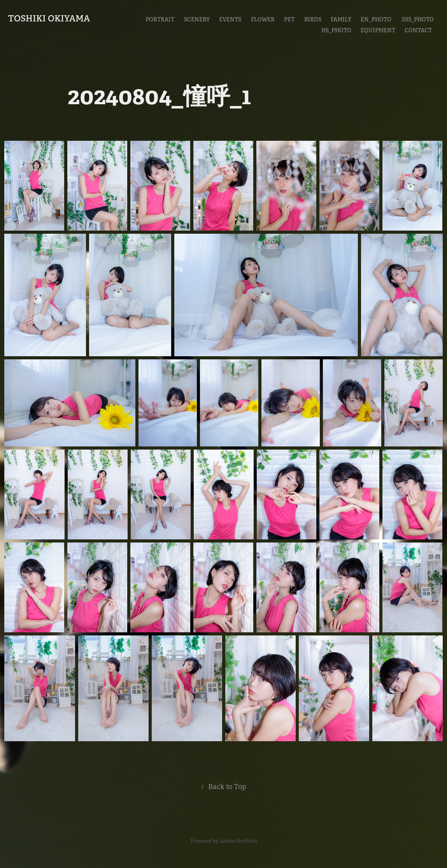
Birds (313, 19)
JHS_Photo (417, 19)
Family (341, 19)
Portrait (160, 19)
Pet (289, 19)
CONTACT (418, 30)
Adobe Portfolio (238, 841)
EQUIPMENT (378, 30)
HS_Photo (336, 30)
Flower (263, 19)
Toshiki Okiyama (49, 18)
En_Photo (376, 19)
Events (230, 19)
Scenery (197, 19)
